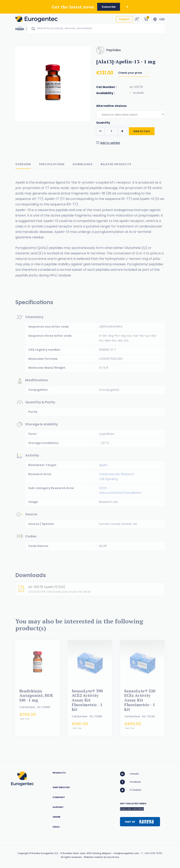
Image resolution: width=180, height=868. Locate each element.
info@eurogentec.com (126, 853)
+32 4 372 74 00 (153, 853)
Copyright (23, 853)
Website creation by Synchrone (101, 857)
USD (162, 19)
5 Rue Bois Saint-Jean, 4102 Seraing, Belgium (86, 853)
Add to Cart (142, 132)
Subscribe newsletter (132, 809)
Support (124, 19)
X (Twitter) (131, 790)
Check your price (130, 73)
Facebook (130, 782)
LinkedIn (129, 774)
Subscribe (109, 7)
